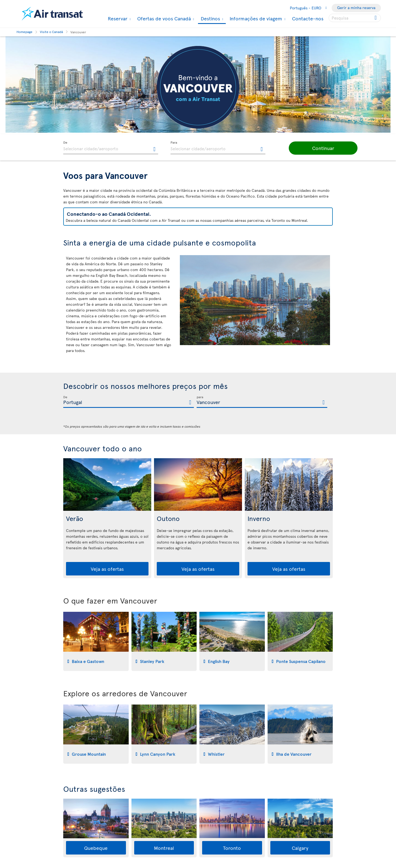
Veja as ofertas (107, 569)
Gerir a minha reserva (356, 8)
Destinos (210, 19)
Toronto (232, 848)
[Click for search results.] (376, 18)
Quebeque (96, 848)
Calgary (300, 848)
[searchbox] (355, 18)
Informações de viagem (255, 18)
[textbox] (111, 148)
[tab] (96, 641)
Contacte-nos (308, 18)
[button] (316, 148)
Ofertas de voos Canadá (163, 18)
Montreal (164, 848)
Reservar (117, 18)
